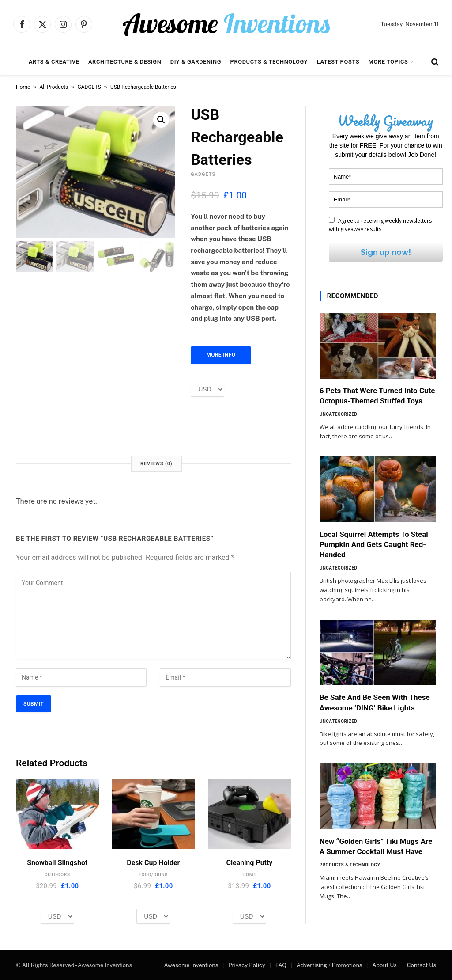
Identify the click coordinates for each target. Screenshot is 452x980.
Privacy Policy (247, 965)
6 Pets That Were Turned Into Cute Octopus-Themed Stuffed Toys (377, 396)
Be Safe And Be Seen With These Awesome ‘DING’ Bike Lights (375, 702)
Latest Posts (338, 62)
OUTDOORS (57, 875)
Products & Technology (269, 62)
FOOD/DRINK (153, 875)
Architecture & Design (125, 62)
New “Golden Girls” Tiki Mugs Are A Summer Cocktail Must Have (376, 846)
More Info (221, 355)
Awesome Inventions (191, 965)
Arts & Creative (54, 62)
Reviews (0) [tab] (156, 464)
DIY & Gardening (196, 62)
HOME (249, 875)
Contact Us (422, 965)
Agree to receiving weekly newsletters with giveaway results (380, 225)
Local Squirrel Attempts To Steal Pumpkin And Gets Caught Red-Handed (374, 544)
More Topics (388, 62)
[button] (161, 120)
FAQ (281, 965)
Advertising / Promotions (330, 965)
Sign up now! (386, 252)
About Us (384, 965)
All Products (54, 87)
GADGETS (89, 87)
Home (23, 87)
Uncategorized (339, 414)
